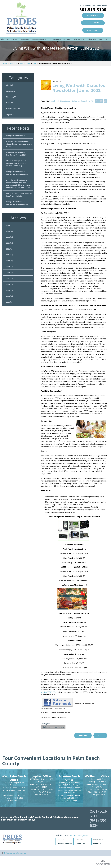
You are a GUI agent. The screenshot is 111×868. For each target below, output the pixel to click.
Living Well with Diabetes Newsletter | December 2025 (17, 176)
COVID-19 (11, 91)
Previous (82, 736)
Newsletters (59, 727)
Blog (21, 63)
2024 (9, 242)
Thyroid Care (79, 33)
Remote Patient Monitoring (60, 33)
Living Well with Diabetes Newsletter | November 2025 (17, 207)
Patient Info (91, 33)
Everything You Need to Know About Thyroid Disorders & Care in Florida (19, 146)
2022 (28, 63)
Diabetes (46, 727)
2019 (9, 273)
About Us (5, 33)
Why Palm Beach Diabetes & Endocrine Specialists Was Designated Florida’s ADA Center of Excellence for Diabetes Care (19, 187)
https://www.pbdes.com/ (15, 853)
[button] (82, 840)
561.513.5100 (92, 6)
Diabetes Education (39, 33)
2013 (9, 310)
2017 (9, 285)
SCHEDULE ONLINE (92, 20)
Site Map (73, 836)
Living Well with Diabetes (16, 137)
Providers (15, 33)
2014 (9, 303)
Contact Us (103, 33)
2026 (9, 230)
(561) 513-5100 (99, 814)
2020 (9, 266)
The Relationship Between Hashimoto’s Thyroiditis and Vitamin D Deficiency (17, 166)
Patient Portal (92, 12)
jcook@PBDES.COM (49, 692)
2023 (9, 248)
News (10, 104)
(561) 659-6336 (99, 823)
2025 (9, 236)
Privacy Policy (83, 836)
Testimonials (98, 840)
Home (5, 63)
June (34, 63)
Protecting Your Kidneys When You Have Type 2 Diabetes (18, 198)
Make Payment (92, 28)
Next (100, 736)
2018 (9, 279)
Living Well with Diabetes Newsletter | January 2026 (16, 156)
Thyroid (10, 116)
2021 (9, 260)
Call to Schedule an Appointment (92, 2)
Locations (25, 33)
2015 (9, 297)
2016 (9, 291)
